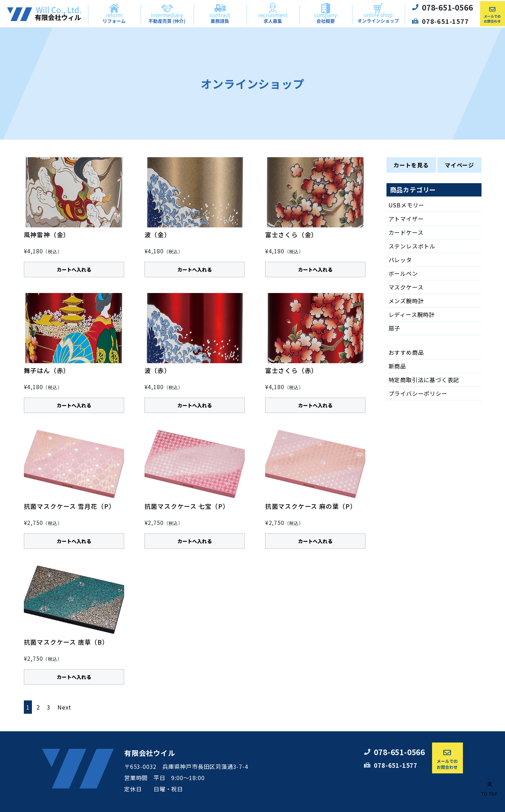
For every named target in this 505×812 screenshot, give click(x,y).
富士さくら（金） (291, 235)
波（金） (158, 235)
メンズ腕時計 (406, 301)
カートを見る (411, 165)
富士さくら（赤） (291, 370)
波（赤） (158, 370)
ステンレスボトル (412, 246)
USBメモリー (407, 205)
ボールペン (403, 273)
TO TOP (490, 787)
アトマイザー (406, 219)
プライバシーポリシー (418, 393)
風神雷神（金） (47, 235)
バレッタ (400, 260)
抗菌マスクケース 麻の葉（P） (311, 506)
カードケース (406, 232)
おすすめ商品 (406, 352)
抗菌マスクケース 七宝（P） (187, 506)
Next (64, 707)
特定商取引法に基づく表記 (424, 380)
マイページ (459, 165)
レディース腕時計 (412, 314)
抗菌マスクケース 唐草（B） (66, 642)
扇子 (395, 328)
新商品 (397, 366)
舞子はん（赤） (47, 370)
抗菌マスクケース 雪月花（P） (70, 506)
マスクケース (406, 287)
